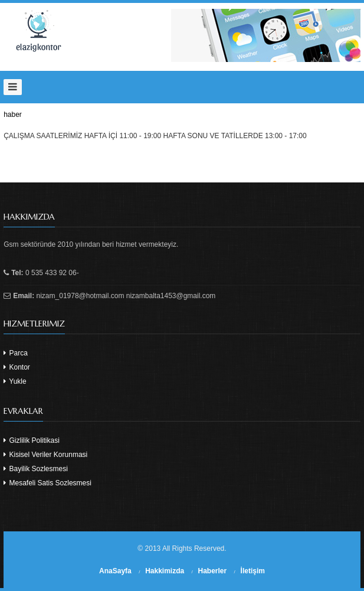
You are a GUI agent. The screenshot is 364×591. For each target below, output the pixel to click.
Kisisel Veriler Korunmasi (45, 455)
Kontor (17, 367)
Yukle (15, 381)
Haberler (213, 571)
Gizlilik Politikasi (32, 440)
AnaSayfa (115, 571)
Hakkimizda (165, 571)
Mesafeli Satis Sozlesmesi (47, 483)
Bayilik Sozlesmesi (36, 469)
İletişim (253, 571)
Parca (16, 353)
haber (13, 115)
